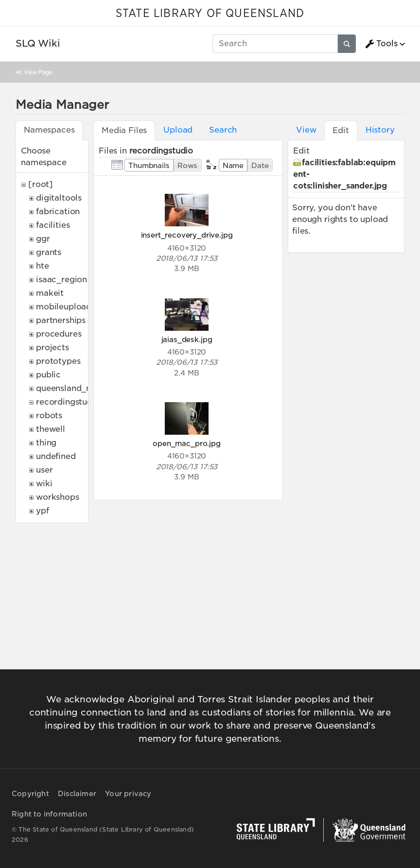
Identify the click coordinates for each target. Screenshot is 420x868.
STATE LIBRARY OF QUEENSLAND (210, 14)
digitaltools (59, 198)
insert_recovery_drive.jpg (187, 235)
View (306, 130)
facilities (53, 225)
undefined (56, 456)
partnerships (61, 320)
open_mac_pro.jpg (186, 443)
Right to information (49, 814)
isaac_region (61, 280)
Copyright (30, 794)
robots (49, 416)
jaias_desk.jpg (187, 339)
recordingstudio (68, 402)
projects (52, 348)
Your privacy (128, 794)
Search (223, 130)
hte (43, 266)
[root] (41, 184)
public (48, 375)
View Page (38, 72)
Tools (381, 44)
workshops (58, 497)
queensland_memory (78, 388)
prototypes (58, 361)
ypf (43, 511)
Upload (178, 130)
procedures (59, 334)
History (380, 130)
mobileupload (64, 307)
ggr (43, 239)
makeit (50, 293)
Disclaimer (77, 794)
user (44, 470)
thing (46, 443)
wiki (44, 484)
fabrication (58, 212)
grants (49, 252)
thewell (51, 429)
